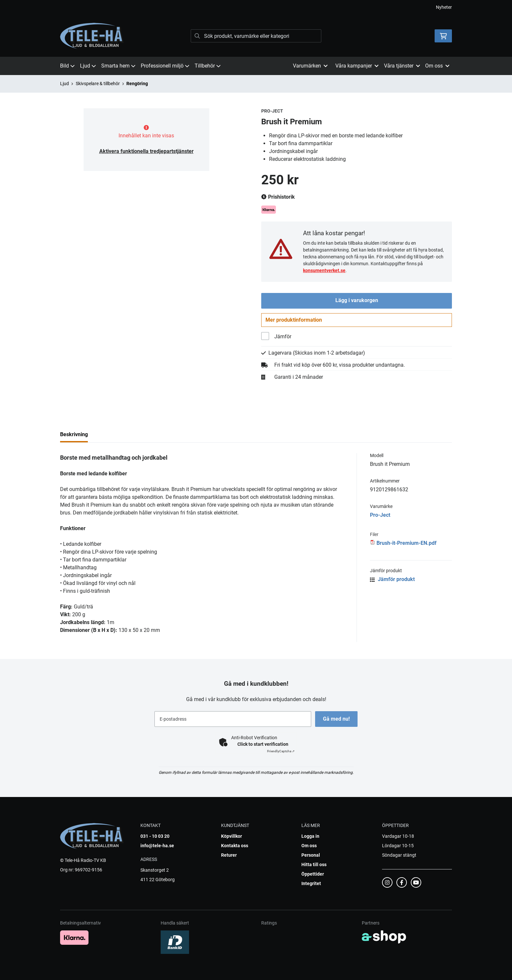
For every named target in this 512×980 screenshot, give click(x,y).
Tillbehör (208, 66)
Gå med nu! (337, 719)
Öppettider (313, 874)
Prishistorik (278, 197)
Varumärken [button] (310, 66)
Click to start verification (263, 744)
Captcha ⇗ (281, 751)
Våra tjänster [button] (402, 66)
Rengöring (137, 84)
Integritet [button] (311, 883)
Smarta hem (118, 66)
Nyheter (444, 7)
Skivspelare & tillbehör (98, 84)
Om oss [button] (437, 66)
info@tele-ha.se (157, 846)
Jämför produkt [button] (392, 581)
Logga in (310, 836)
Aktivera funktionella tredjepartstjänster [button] (146, 151)
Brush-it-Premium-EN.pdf (407, 544)
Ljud (88, 66)
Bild (67, 66)
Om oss (309, 846)
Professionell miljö (165, 66)
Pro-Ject (380, 516)
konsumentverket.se (324, 270)
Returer (229, 855)
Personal (311, 855)
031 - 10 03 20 (155, 836)
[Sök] (256, 36)
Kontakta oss (235, 846)
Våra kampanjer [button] (357, 66)
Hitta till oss (314, 865)
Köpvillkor (232, 836)
